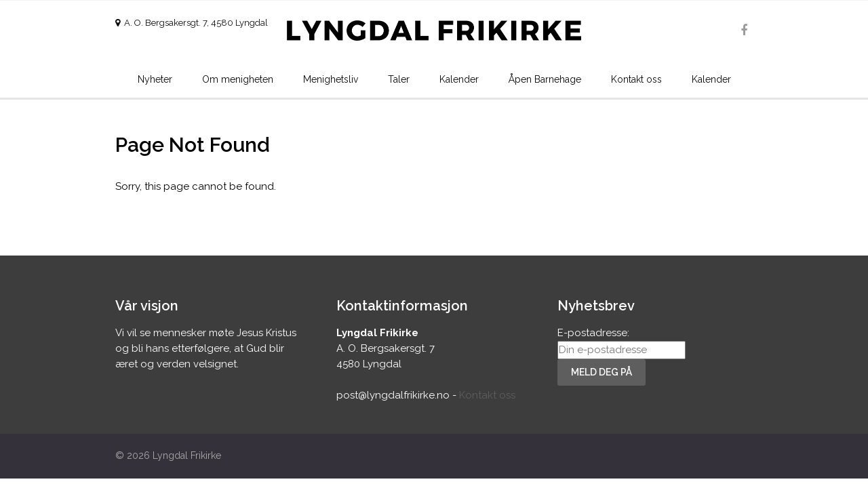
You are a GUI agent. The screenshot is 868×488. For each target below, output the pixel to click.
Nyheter (155, 79)
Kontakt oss (636, 79)
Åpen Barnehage (545, 79)
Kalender (459, 79)
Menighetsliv (331, 79)
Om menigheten (238, 79)
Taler (399, 79)
